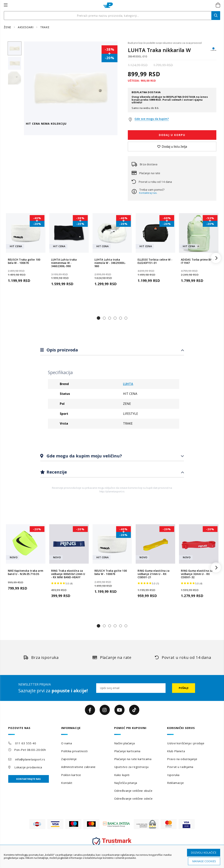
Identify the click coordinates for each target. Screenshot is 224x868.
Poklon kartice (71, 775)
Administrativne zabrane (78, 767)
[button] (98, 318)
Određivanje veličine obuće (133, 791)
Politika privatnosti (74, 751)
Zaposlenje (69, 759)
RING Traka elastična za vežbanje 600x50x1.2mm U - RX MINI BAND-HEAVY (68, 574)
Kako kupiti (122, 775)
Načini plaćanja (124, 743)
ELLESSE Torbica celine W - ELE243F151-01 (155, 261)
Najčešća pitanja (126, 783)
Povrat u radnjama (180, 767)
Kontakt (67, 783)
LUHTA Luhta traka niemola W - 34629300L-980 (110, 263)
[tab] (112, 350)
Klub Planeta (176, 751)
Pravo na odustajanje (182, 759)
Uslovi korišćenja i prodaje (186, 743)
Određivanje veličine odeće (133, 798)
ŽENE (8, 27)
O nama (66, 743)
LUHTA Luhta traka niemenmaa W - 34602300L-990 (64, 263)
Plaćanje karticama (127, 751)
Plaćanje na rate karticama (133, 759)
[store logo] (108, 5)
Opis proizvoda (62, 350)
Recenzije (56, 472)
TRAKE (45, 27)
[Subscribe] (184, 688)
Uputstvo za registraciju (131, 767)
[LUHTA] (213, 51)
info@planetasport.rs (30, 759)
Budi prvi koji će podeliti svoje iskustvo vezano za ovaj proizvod (165, 43)
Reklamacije (175, 783)
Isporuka (173, 775)
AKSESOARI (26, 27)
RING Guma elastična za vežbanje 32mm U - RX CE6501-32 (197, 574)
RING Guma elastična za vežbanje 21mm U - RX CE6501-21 (153, 574)
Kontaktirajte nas (28, 779)
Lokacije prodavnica (28, 767)
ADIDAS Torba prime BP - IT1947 (197, 261)
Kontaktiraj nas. (148, 193)
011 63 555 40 (26, 743)
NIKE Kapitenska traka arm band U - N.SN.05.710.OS (25, 572)
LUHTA (128, 384)
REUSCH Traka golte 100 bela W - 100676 (24, 261)
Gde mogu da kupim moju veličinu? (84, 456)
